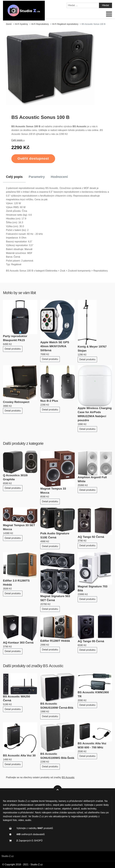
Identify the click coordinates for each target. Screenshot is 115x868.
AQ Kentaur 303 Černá (18, 643)
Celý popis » (18, 140)
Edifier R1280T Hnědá (55, 641)
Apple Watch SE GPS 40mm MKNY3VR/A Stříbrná (55, 346)
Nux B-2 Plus (49, 401)
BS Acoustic (53, 666)
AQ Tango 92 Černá (91, 537)
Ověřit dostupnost (33, 159)
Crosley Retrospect (16, 402)
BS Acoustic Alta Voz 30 (19, 755)
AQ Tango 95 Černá (91, 641)
